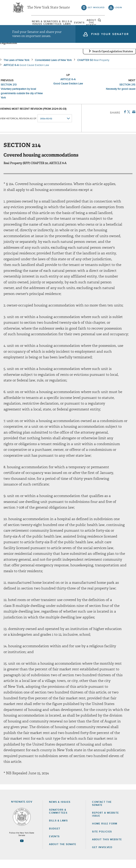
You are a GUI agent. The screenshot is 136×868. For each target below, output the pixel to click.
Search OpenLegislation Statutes (113, 60)
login (118, 9)
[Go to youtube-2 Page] (22, 849)
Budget (55, 837)
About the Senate (63, 853)
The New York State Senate (49, 9)
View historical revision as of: (18, 127)
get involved (96, 9)
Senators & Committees (42, 24)
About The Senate (104, 24)
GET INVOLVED (102, 856)
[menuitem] (21, 24)
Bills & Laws (63, 24)
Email (133, 120)
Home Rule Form (105, 832)
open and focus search (118, 24)
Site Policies (102, 840)
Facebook (124, 120)
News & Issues (21, 24)
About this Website (107, 848)
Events (83, 24)
